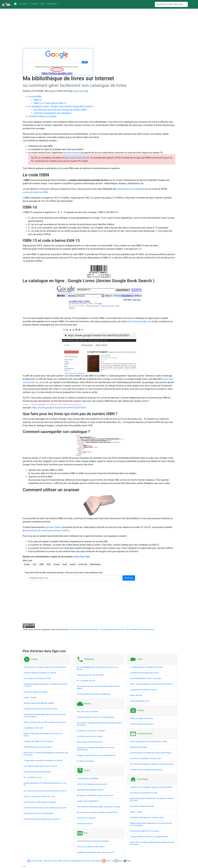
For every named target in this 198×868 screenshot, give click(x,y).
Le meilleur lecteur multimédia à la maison (146, 667)
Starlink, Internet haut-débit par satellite (39, 703)
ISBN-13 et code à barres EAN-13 (50, 103)
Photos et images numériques (141, 718)
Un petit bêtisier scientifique (88, 778)
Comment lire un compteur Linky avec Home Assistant (45, 667)
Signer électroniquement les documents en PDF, (148, 741)
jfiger (118, 861)
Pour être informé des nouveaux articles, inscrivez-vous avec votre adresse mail (64, 573)
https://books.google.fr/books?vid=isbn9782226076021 (59, 408)
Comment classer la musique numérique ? (93, 841)
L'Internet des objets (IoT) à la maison (38, 741)
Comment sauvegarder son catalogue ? (53, 113)
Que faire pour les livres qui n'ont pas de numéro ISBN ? (61, 110)
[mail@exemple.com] (74, 578)
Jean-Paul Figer (81, 91)
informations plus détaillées (131, 189)
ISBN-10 (38, 100)
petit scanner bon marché (77, 158)
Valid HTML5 (96, 861)
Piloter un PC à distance (86, 818)
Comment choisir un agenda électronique (146, 770)
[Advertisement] (99, 29)
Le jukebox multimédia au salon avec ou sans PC (96, 852)
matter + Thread (30, 697)
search (73, 564)
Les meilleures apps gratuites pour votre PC (40, 766)
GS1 (140, 249)
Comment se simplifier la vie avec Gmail (145, 758)
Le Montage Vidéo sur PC (140, 701)
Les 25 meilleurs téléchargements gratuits (40, 802)
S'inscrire (129, 578)
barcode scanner (72, 153)
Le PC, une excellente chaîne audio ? (91, 847)
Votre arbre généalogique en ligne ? (90, 790)
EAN (49, 564)
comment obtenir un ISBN (35, 192)
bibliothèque (95, 564)
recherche (83, 564)
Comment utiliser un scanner (42, 116)
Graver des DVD (136, 695)
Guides (27, 564)
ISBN (42, 564)
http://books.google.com (139, 321)
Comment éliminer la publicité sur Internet (40, 673)
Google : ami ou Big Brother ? (88, 801)
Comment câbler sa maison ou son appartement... (96, 717)
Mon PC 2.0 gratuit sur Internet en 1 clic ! (39, 796)
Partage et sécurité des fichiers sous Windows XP (96, 755)
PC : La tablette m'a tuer (33, 777)
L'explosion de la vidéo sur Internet (143, 690)
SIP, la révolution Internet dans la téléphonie (94, 694)
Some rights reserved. (61, 861)
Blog (43, 4)
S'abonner (52, 4)
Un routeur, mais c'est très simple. (90, 736)
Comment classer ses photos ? (142, 724)
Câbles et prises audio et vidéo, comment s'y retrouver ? (45, 722)
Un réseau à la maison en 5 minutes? (91, 731)
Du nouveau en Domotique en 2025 (37, 678)
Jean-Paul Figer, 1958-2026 (41, 861)
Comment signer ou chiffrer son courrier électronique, (151, 753)
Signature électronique (139, 747)
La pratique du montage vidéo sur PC (144, 673)
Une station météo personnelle (35, 692)
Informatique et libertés (80, 861)
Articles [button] (23, 4)
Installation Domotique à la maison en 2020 (40, 709)
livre (35, 564)
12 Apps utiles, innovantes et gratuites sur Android (43, 760)
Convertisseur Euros (85, 824)
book (65, 564)
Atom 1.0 (108, 861)
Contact (34, 4)
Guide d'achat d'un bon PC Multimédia (38, 813)
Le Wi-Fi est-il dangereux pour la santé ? (92, 784)
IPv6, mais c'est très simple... (88, 712)
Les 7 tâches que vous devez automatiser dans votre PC (45, 791)
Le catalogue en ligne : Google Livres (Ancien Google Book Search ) (61, 106)
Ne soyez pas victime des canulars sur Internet (95, 795)
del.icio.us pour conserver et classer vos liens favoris (97, 812)
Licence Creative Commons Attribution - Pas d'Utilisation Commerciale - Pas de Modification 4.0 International (111, 629)
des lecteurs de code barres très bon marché (47, 530)
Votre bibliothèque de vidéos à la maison (146, 678)
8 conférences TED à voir (33, 728)
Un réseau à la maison (85, 761)
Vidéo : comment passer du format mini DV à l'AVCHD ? (151, 684)
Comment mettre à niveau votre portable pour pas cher (45, 808)
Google (57, 564)
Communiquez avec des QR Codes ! (37, 772)
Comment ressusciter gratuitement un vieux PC (42, 819)
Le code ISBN (35, 97)
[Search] (171, 4)
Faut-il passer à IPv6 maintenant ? (90, 742)
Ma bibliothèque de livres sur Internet (38, 747)
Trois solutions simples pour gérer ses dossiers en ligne (98, 807)
